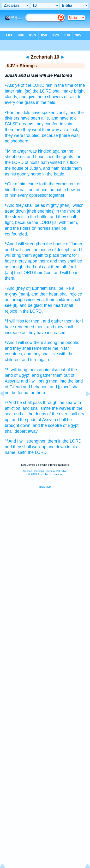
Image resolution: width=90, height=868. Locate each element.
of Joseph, (62, 250)
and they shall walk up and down (35, 447)
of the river (57, 414)
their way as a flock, (61, 130)
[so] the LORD (38, 91)
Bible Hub (45, 487)
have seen (30, 118)
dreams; (27, 124)
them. (10, 278)
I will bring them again (29, 370)
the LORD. (38, 452)
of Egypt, (22, 375)
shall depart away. (22, 431)
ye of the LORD (30, 85)
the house (14, 168)
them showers (50, 97)
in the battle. (54, 174)
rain (49, 85)
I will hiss (15, 321)
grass (30, 102)
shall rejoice (71, 294)
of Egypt (71, 425)
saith (22, 452)
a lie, (46, 118)
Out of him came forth (27, 184)
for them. (38, 393)
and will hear (66, 273)
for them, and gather (44, 321)
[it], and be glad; (28, 305)
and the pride (24, 420)
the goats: (65, 157)
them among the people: (57, 343)
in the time (63, 85)
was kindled (40, 151)
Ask (10, 85)
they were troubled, (23, 135)
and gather (42, 375)
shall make (63, 91)
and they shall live (41, 354)
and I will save (18, 250)
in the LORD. (31, 311)
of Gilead (13, 387)
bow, (71, 190)
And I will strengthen (26, 244)
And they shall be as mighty (33, 205)
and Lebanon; (36, 387)
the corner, (59, 184)
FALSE (11, 124)
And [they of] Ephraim (27, 288)
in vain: (67, 124)
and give (27, 97)
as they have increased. (44, 333)
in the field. (46, 102)
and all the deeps (30, 414)
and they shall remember (28, 348)
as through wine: (20, 300)
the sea (66, 403)
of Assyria (47, 420)
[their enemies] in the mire (51, 211)
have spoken (43, 113)
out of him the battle (47, 190)
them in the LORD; (65, 441)
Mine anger (18, 151)
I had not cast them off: (46, 267)
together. (57, 195)
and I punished (41, 157)
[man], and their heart (39, 294)
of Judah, (33, 168)
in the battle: (37, 217)
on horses (41, 228)
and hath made (57, 168)
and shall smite (37, 408)
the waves (61, 408)
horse (36, 174)
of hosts (32, 162)
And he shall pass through (33, 403)
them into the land (66, 381)
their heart (53, 305)
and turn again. (36, 360)
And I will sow (20, 343)
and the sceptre (47, 425)
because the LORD (33, 222)
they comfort (47, 124)
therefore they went (23, 130)
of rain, (70, 97)
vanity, (63, 113)
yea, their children (54, 300)
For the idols (19, 113)
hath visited (51, 162)
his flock (71, 162)
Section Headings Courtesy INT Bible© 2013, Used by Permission (45, 473)
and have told (64, 118)
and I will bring (34, 381)
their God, (43, 273)
